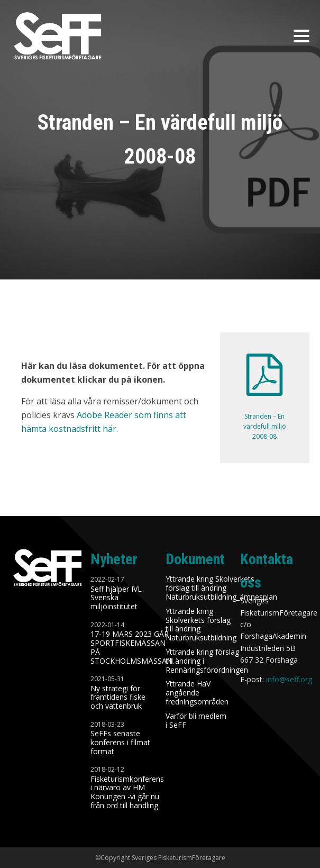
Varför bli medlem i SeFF (196, 721)
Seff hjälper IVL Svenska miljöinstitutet (116, 598)
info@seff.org (289, 679)
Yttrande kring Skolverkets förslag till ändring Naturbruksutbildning (201, 625)
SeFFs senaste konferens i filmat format (120, 743)
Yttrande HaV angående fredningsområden (197, 693)
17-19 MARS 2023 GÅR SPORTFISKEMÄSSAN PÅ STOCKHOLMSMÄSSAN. (133, 648)
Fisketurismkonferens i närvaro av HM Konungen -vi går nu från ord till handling (127, 793)
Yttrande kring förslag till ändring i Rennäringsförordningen (207, 661)
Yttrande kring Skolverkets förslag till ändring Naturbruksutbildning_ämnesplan (221, 588)
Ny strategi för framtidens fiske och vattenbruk (118, 698)
